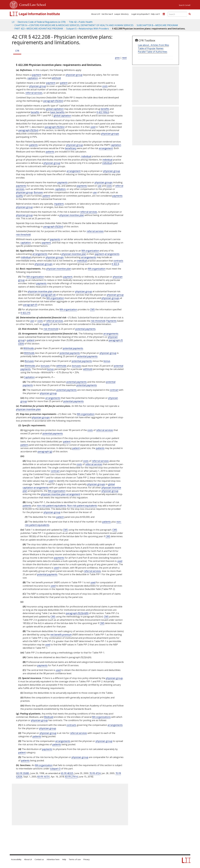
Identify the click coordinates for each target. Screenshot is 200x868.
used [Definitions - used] (93, 127)
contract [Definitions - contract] (114, 390)
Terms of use (75, 859)
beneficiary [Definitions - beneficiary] (71, 148)
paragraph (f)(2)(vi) (28, 130)
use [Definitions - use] (100, 186)
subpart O (55, 769)
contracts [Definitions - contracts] (118, 261)
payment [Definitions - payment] (37, 75)
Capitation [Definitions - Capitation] (29, 377)
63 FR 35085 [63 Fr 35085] (23, 773)
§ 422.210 (25, 313)
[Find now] (190, 14)
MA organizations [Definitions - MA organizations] (101, 717)
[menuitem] (95, 14)
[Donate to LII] (164, 14)
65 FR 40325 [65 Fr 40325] (67, 773)
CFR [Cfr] (17, 51)
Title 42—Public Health (81, 22)
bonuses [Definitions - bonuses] (45, 366)
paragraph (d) (48, 295)
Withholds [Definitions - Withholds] (29, 348)
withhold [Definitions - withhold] (56, 78)
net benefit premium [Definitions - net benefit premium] (61, 635)
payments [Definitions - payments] (62, 182)
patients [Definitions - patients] (33, 145)
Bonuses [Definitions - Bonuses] (38, 192)
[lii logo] (41, 14)
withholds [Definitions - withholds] (61, 366)
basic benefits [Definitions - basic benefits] (57, 112)
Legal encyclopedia (140, 14)
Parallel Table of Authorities (153, 52)
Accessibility (16, 859)
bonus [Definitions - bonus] (107, 361)
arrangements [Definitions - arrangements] (40, 254)
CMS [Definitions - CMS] (92, 309)
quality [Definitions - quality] (19, 196)
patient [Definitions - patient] (64, 83)
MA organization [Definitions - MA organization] (90, 251)
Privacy (87, 859)
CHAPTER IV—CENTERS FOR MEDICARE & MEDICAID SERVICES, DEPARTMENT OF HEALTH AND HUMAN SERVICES (74, 25)
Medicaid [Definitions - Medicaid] (49, 717)
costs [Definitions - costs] (105, 86)
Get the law (106, 14)
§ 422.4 (115, 264)
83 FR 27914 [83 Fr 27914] (71, 777)
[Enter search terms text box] (177, 14)
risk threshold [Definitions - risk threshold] (23, 235)
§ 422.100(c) (103, 112)
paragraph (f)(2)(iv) (53, 101)
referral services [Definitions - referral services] (34, 93)
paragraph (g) (45, 451)
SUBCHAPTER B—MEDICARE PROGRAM (157, 25)
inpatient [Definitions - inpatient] (59, 204)
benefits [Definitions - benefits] (105, 109)
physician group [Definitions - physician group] (74, 75)
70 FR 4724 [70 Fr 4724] (95, 773)
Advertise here (53, 859)
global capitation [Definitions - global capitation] (55, 109)
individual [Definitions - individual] (86, 156)
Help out (155, 14)
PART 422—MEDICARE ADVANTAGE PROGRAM (39, 29)
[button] (190, 14)
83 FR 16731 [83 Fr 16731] (44, 777)
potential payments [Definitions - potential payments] (85, 329)
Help (64, 859)
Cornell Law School (32, 4)
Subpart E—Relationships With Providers (88, 29)
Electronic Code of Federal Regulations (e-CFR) (42, 22)
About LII (95, 14)
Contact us (39, 859)
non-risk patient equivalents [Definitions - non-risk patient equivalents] (52, 506)
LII (13, 22)
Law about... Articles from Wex (153, 45)
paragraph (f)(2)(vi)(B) (77, 613)
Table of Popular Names (151, 48)
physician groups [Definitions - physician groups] (110, 134)
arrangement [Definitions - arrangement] (106, 148)
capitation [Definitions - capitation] (33, 78)
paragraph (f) (30, 305)
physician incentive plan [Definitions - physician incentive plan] (72, 215)
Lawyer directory (121, 14)
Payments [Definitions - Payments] (111, 321)
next (124, 58)
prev (117, 58)
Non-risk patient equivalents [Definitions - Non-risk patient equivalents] (82, 506)
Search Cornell (185, 5)
